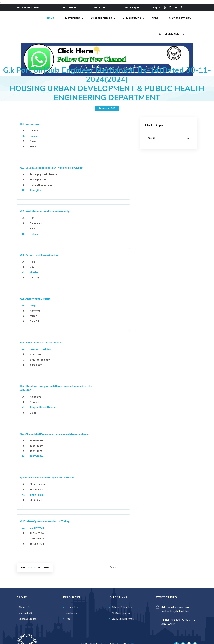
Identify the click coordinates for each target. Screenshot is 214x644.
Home (21, 20)
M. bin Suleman (40, 472)
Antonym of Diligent (36, 287)
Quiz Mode (69, 7)
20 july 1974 (38, 516)
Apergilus (37, 179)
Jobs (121, 20)
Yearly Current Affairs (123, 607)
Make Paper (132, 7)
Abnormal (37, 299)
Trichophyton (39, 168)
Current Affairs (70, 20)
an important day (42, 337)
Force (34, 124)
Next (43, 556)
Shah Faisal (38, 483)
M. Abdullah (38, 478)
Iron (33, 206)
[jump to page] (119, 556)
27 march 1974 (40, 527)
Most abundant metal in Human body (46, 200)
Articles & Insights (178, 20)
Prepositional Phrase (44, 396)
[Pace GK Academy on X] (183, 633)
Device (35, 119)
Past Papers (41, 20)
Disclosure (71, 601)
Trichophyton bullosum (44, 163)
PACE (131, 633)
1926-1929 (37, 434)
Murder (35, 261)
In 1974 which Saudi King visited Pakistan (49, 466)
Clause (35, 401)
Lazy (34, 294)
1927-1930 (37, 445)
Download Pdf (107, 97)
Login (157, 7)
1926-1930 (37, 429)
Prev (23, 556)
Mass (34, 135)
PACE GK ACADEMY (28, 7)
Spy (33, 255)
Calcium (36, 222)
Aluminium (37, 212)
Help (34, 250)
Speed (35, 130)
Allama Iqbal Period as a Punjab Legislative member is (56, 422)
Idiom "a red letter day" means (42, 331)
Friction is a (31, 112)
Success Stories (144, 20)
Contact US (25, 601)
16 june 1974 (38, 532)
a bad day (37, 343)
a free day (37, 353)
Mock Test (100, 7)
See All (152, 127)
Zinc (33, 217)
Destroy (36, 266)
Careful (35, 310)
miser (34, 304)
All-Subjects (99, 20)
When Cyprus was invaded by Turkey (46, 510)
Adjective (37, 385)
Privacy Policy (73, 595)
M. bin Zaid (37, 489)
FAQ (68, 607)
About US (24, 595)
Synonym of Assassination (40, 244)
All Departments (121, 601)
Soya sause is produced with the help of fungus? (53, 156)
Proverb (36, 391)
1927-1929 (37, 440)
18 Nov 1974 (38, 521)
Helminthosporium (42, 173)
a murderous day (41, 348)
